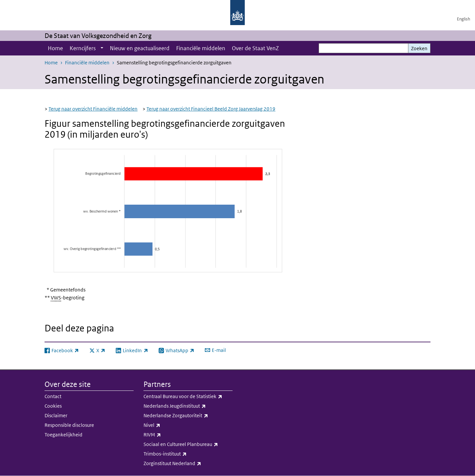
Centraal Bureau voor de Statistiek (188, 396)
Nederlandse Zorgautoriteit (188, 416)
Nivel (188, 425)
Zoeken (419, 48)
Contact (53, 396)
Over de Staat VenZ (255, 48)
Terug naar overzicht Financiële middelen (93, 109)
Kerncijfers (83, 48)
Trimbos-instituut (188, 454)
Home (55, 48)
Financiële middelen (201, 48)
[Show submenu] (102, 48)
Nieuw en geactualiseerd (140, 48)
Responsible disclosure (69, 425)
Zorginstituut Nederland (188, 463)
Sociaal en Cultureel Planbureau (188, 444)
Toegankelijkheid (63, 435)
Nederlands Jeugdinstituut (188, 406)
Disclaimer (56, 415)
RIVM (188, 435)
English (463, 19)
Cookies (53, 406)
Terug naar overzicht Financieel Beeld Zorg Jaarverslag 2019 (211, 109)
